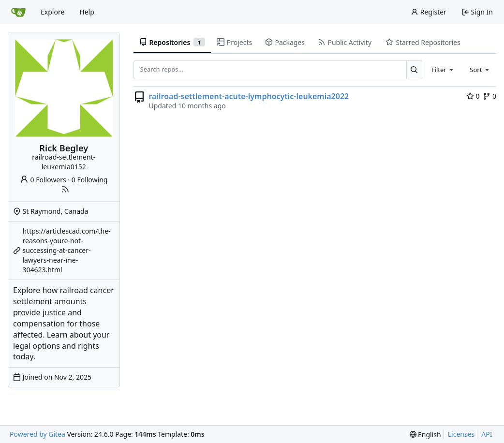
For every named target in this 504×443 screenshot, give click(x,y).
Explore (52, 12)
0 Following (90, 180)
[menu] (425, 435)
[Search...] (414, 70)
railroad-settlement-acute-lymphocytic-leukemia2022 (249, 96)
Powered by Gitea (37, 434)
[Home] (18, 12)
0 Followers (43, 180)
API (487, 434)
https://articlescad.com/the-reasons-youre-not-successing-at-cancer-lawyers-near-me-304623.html (67, 250)
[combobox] (443, 70)
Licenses (461, 434)
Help (87, 12)
